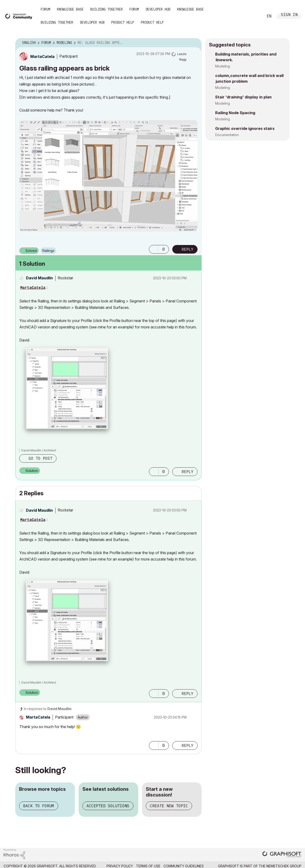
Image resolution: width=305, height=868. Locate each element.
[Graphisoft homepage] (282, 855)
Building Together (107, 9)
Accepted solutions (108, 806)
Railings (48, 251)
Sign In (289, 15)
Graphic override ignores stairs (245, 128)
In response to (48, 709)
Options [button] (195, 43)
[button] (108, 176)
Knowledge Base (70, 9)
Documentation (227, 135)
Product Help (123, 22)
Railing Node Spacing (235, 113)
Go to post (41, 458)
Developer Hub (158, 9)
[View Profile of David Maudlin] (39, 278)
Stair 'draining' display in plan (243, 97)
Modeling (223, 66)
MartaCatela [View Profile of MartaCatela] (33, 288)
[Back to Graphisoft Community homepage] (20, 16)
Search (255, 16)
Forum (46, 9)
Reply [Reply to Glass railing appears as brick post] (188, 249)
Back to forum (39, 806)
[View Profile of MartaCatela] (42, 56)
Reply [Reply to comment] (188, 472)
